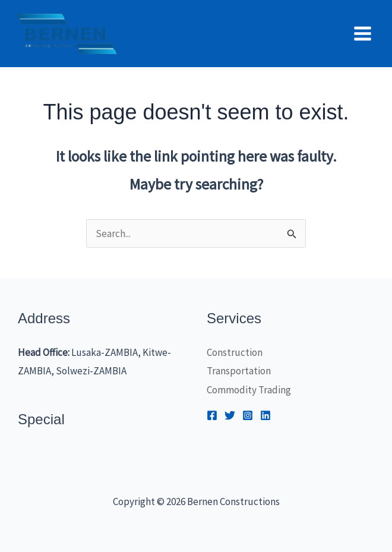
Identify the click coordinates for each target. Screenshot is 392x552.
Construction (235, 352)
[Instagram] (248, 415)
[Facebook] (212, 415)
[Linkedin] (265, 415)
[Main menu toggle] (363, 34)
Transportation (239, 371)
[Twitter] (230, 415)
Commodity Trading (249, 390)
